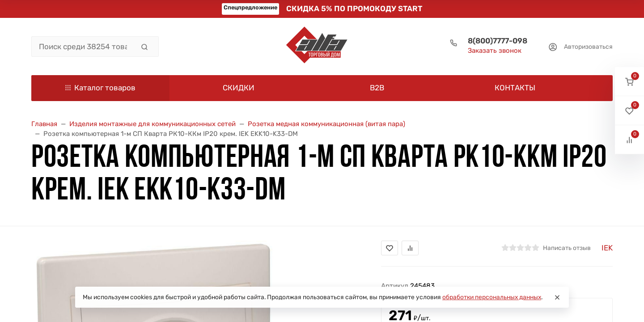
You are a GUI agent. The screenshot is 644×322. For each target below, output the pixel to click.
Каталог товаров (100, 88)
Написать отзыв (567, 248)
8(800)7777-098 (498, 41)
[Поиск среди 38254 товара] (83, 47)
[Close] (557, 297)
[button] (629, 82)
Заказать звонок (495, 51)
